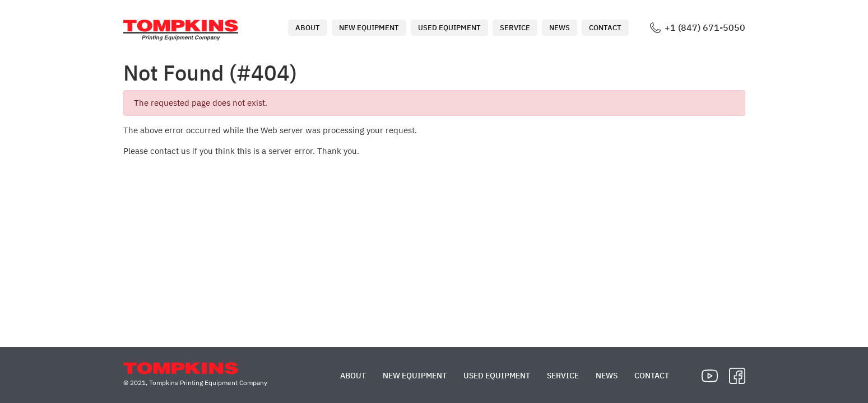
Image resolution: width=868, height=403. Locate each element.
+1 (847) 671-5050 (705, 28)
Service (515, 28)
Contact (605, 28)
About (308, 28)
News (560, 28)
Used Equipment (449, 28)
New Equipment (369, 28)
